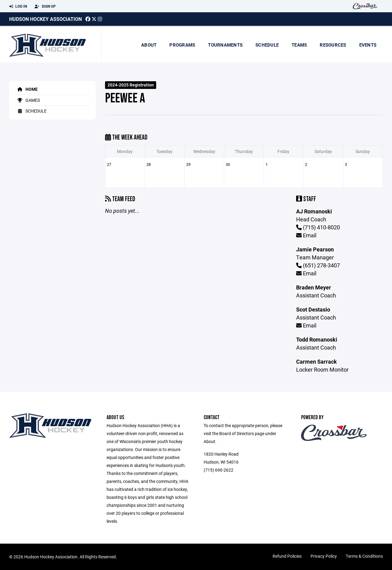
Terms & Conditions (364, 556)
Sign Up (45, 6)
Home (26, 89)
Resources (333, 45)
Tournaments (225, 45)
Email (306, 235)
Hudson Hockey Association (45, 19)
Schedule (267, 45)
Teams (299, 45)
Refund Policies (287, 556)
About (149, 45)
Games (28, 100)
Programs (182, 45)
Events (368, 45)
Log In (18, 6)
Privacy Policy (324, 556)
